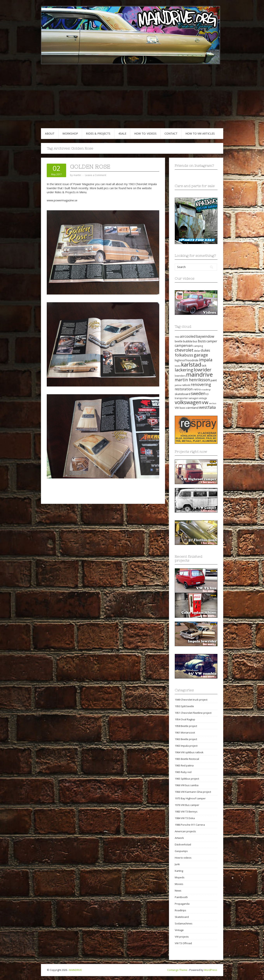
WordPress (211, 970)
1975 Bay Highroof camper (190, 798)
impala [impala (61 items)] (206, 360)
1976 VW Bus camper (187, 805)
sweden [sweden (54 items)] (198, 393)
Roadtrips (180, 910)
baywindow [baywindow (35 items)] (205, 336)
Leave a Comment (96, 175)
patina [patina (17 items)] (178, 385)
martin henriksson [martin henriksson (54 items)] (192, 380)
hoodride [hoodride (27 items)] (192, 360)
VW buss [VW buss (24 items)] (180, 408)
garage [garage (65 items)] (201, 355)
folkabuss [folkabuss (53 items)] (184, 355)
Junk (177, 864)
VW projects (182, 937)
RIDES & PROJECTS (98, 134)
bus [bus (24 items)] (195, 341)
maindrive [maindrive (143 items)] (200, 374)
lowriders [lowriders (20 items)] (180, 376)
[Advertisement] (132, 99)
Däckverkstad (183, 844)
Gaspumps (181, 851)
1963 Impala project (186, 746)
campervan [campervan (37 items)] (184, 345)
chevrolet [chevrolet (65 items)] (184, 350)
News (178, 891)
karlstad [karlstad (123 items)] (191, 364)
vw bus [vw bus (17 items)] (212, 403)
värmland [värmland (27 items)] (192, 408)
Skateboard (182, 917)
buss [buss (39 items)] (202, 341)
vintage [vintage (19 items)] (203, 398)
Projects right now (191, 451)
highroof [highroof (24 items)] (180, 360)
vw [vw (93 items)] (205, 402)
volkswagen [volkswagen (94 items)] (188, 402)
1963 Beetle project (186, 739)
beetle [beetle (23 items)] (179, 341)
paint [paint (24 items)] (214, 380)
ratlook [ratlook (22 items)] (186, 385)
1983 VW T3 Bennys (186, 812)
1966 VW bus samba (187, 785)
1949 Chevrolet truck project (191, 700)
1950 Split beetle (184, 706)
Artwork (179, 838)
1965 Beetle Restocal (187, 759)
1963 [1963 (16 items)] (177, 337)
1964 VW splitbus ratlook (189, 752)
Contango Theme (177, 970)
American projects (185, 831)
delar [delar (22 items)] (197, 351)
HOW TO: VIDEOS (145, 134)
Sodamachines (184, 923)
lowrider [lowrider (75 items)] (203, 370)
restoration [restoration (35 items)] (184, 389)
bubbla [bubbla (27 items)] (188, 341)
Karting (179, 871)
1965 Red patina (184, 765)
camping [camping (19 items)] (198, 346)
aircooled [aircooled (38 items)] (188, 336)
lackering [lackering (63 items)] (184, 370)
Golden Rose (90, 167)
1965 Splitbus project (187, 779)
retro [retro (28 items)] (197, 389)
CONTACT (171, 134)
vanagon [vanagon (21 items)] (193, 398)
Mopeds (180, 877)
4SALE (122, 134)
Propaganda (182, 904)
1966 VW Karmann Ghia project (193, 792)
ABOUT (50, 134)
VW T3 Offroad (183, 943)
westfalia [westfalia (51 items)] (207, 407)
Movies (179, 884)
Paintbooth (181, 897)
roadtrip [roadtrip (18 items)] (206, 390)
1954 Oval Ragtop (185, 719)
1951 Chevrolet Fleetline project (193, 713)
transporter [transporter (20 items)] (181, 398)
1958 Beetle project (186, 726)
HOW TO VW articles (200, 134)
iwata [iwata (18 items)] (178, 366)
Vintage (179, 930)
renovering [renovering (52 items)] (201, 384)
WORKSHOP (70, 134)
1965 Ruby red (183, 772)
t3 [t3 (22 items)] (207, 394)
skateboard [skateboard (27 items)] (183, 394)
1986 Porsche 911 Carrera (190, 825)
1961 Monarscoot (185, 733)
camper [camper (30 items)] (212, 341)
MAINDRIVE (75, 970)
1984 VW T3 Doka (185, 818)
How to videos (183, 858)
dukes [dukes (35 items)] (205, 350)
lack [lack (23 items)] (204, 365)
